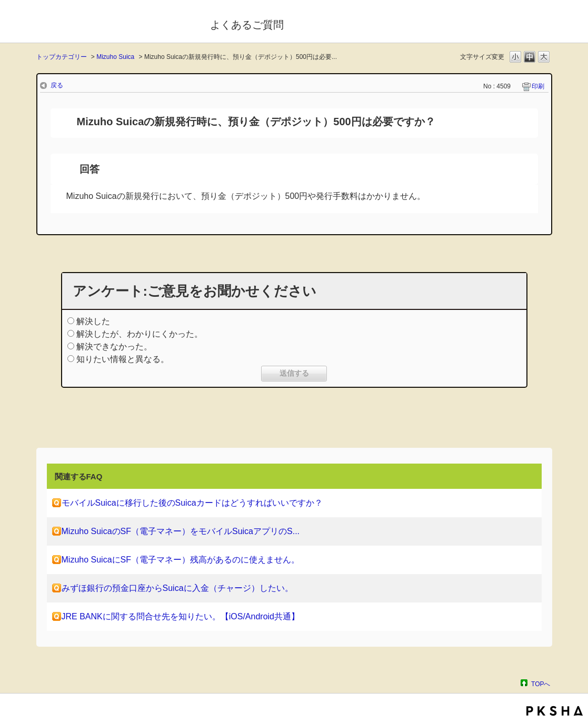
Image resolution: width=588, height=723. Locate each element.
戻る (57, 85)
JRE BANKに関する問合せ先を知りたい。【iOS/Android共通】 (181, 616)
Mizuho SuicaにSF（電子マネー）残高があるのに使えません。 (181, 560)
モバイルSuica (116, 23)
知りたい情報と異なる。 (123, 359)
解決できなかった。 (114, 347)
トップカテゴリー (62, 57)
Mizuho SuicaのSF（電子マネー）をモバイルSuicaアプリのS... (181, 531)
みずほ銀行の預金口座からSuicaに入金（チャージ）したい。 (177, 588)
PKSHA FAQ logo (555, 711)
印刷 (538, 86)
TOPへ (541, 684)
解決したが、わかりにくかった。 (139, 334)
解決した (93, 321)
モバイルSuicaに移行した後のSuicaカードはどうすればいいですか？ (192, 503)
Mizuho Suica (115, 57)
